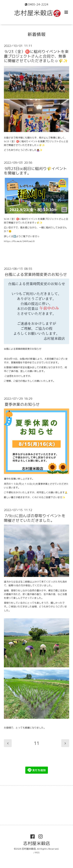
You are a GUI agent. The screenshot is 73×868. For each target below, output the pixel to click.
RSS (37, 852)
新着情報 (37, 34)
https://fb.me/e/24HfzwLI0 (19, 241)
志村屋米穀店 (37, 843)
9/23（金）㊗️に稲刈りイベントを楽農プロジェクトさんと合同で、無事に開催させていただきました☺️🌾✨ (36, 56)
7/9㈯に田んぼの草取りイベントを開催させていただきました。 (35, 518)
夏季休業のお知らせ (22, 404)
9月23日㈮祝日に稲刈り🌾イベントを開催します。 (35, 171)
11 (37, 743)
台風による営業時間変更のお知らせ (36, 274)
